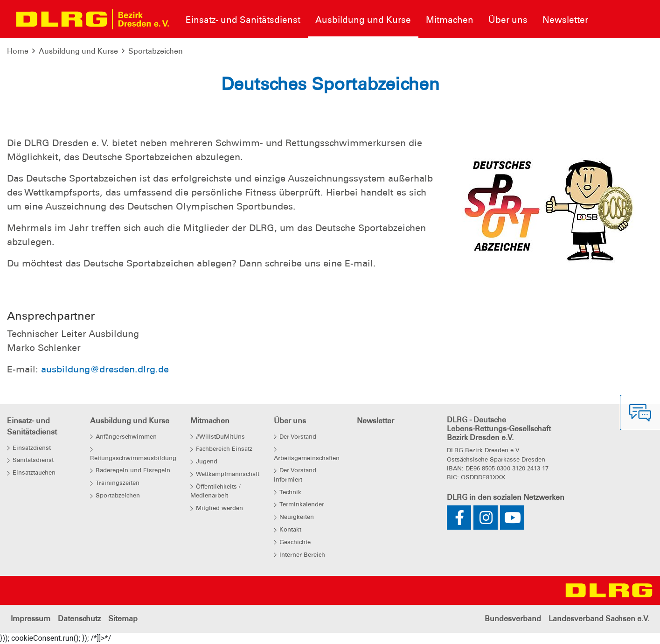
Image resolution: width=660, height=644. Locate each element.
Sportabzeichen (156, 51)
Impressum (31, 619)
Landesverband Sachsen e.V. (599, 619)
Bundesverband (513, 619)
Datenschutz (79, 619)
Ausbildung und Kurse (78, 51)
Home (18, 51)
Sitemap (123, 619)
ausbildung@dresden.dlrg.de (105, 369)
